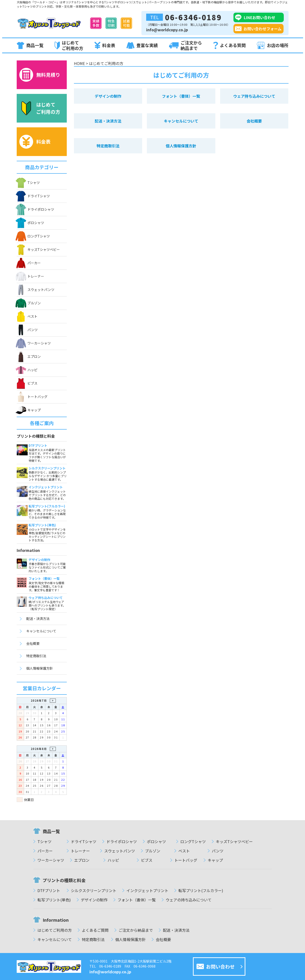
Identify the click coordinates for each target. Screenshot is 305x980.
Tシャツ (28, 183)
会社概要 (33, 643)
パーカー (29, 263)
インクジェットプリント (147, 890)
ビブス (27, 383)
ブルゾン (29, 303)
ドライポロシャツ (35, 209)
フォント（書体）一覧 (181, 96)
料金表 (105, 45)
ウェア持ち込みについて (254, 96)
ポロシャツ (30, 223)
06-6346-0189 (184, 17)
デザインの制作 (108, 96)
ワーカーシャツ (34, 343)
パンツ (27, 330)
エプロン (29, 357)
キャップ (29, 410)
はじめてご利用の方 (69, 45)
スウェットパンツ (36, 290)
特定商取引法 (36, 656)
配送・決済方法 (38, 619)
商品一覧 (30, 45)
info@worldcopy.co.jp (167, 30)
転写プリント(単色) (54, 900)
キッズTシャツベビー (38, 250)
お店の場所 (273, 45)
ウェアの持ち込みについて (189, 900)
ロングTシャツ (33, 236)
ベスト (27, 316)
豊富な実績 (142, 46)
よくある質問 (229, 46)
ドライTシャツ (33, 196)
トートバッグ (32, 397)
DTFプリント (49, 890)
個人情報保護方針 (40, 668)
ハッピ (27, 370)
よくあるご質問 (95, 930)
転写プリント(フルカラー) (201, 890)
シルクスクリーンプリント (94, 890)
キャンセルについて (41, 631)
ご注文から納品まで (186, 45)
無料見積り (40, 75)
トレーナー (30, 276)
